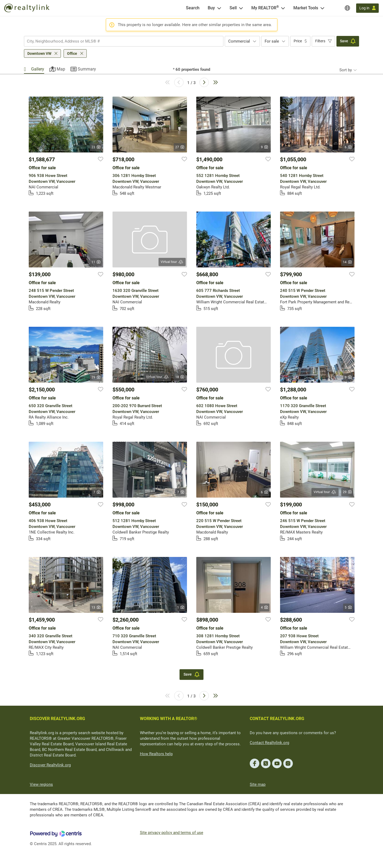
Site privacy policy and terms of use (172, 833)
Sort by (346, 70)
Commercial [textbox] (239, 41)
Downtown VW (39, 53)
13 (96, 607)
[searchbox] (120, 41)
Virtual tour (172, 262)
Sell (233, 8)
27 (180, 147)
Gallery (38, 69)
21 (263, 262)
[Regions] (347, 8)
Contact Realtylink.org (269, 743)
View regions (41, 784)
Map (61, 69)
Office (72, 53)
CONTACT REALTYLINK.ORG (277, 719)
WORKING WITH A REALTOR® (169, 719)
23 (96, 147)
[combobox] (124, 41)
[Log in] (367, 8)
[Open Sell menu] (241, 8)
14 (347, 262)
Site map (258, 784)
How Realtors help (156, 754)
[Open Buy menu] (219, 8)
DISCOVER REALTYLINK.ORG (57, 719)
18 (180, 377)
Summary (87, 69)
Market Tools (306, 8)
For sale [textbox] (272, 41)
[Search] (193, 8)
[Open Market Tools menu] (322, 8)
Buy (211, 8)
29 (96, 377)
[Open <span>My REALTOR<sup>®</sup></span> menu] (283, 8)
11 (96, 262)
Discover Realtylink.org (50, 765)
